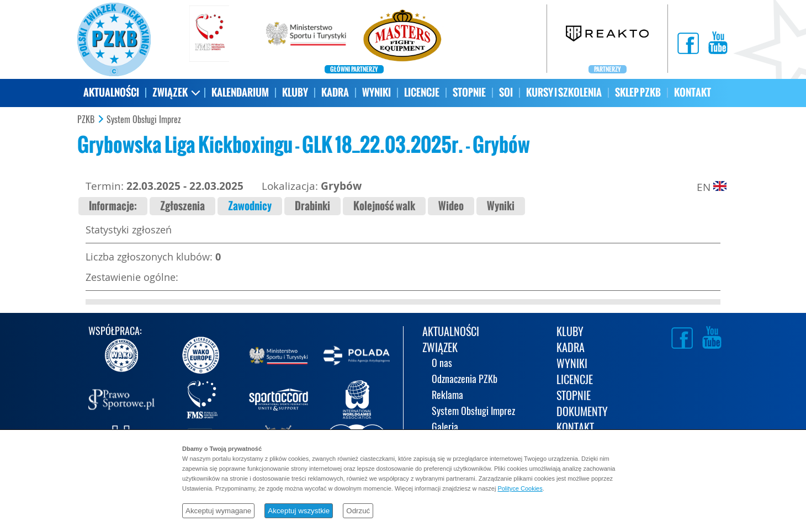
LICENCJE (422, 92)
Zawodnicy (250, 206)
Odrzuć (358, 511)
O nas (442, 364)
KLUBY (295, 92)
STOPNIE (469, 92)
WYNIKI (377, 92)
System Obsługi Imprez (144, 120)
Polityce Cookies (520, 488)
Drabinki (312, 206)
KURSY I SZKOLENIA (564, 92)
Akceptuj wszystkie (299, 511)
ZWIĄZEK (170, 92)
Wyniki (501, 206)
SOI (506, 92)
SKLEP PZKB (638, 92)
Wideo (451, 206)
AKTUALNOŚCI (111, 92)
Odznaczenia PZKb (465, 380)
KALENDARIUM (240, 92)
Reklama (447, 396)
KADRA (335, 92)
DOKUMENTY (582, 413)
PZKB (86, 120)
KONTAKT (693, 92)
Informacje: (113, 206)
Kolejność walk (384, 206)
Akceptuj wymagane (218, 511)
